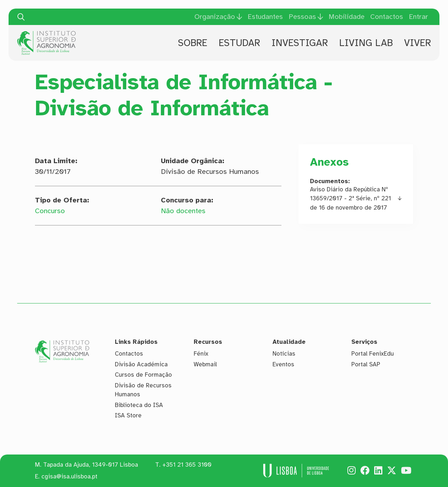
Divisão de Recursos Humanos (143, 390)
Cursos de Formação (143, 375)
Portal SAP (366, 364)
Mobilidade (347, 17)
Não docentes (183, 211)
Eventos (283, 364)
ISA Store (128, 415)
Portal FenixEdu (373, 354)
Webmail (205, 364)
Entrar (418, 17)
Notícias (284, 354)
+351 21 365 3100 (187, 465)
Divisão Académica (141, 364)
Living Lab (366, 43)
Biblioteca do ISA (139, 405)
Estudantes (265, 17)
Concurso (50, 211)
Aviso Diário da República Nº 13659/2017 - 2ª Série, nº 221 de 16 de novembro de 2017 (350, 199)
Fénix (201, 354)
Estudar (239, 43)
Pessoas (302, 17)
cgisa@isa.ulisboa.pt (69, 476)
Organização (215, 17)
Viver (418, 43)
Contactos (387, 17)
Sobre (193, 43)
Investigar (300, 43)
